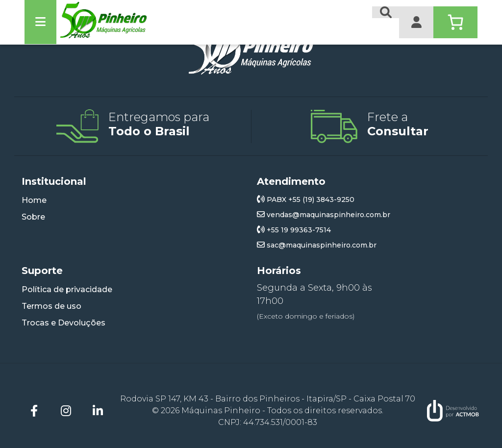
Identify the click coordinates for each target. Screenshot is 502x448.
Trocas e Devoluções (63, 323)
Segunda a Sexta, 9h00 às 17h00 (314, 294)
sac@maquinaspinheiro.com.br (317, 245)
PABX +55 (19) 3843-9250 (306, 199)
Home (34, 200)
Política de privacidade (67, 289)
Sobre (33, 217)
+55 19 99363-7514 (294, 230)
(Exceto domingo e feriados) (306, 316)
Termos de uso (51, 306)
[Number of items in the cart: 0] (455, 22)
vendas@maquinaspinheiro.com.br (324, 215)
